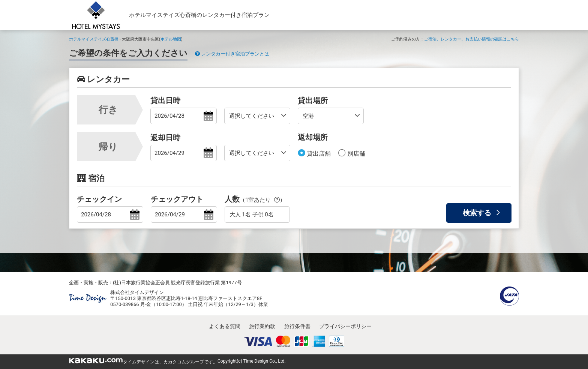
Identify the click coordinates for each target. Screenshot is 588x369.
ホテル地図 (171, 39)
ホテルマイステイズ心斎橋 (94, 39)
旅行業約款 (262, 326)
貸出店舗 (318, 154)
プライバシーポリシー (345, 326)
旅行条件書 (297, 326)
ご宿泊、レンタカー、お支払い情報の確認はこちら (472, 39)
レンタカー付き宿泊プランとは (232, 54)
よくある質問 (225, 326)
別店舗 (355, 154)
